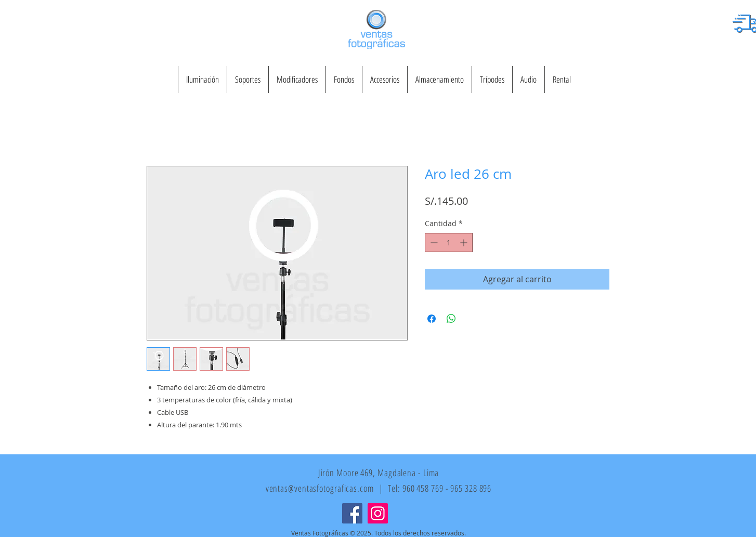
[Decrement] (433, 243)
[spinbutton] (449, 243)
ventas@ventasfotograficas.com (320, 488)
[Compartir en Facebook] (432, 319)
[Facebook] (352, 513)
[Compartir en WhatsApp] (451, 319)
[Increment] (465, 243)
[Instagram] (378, 513)
